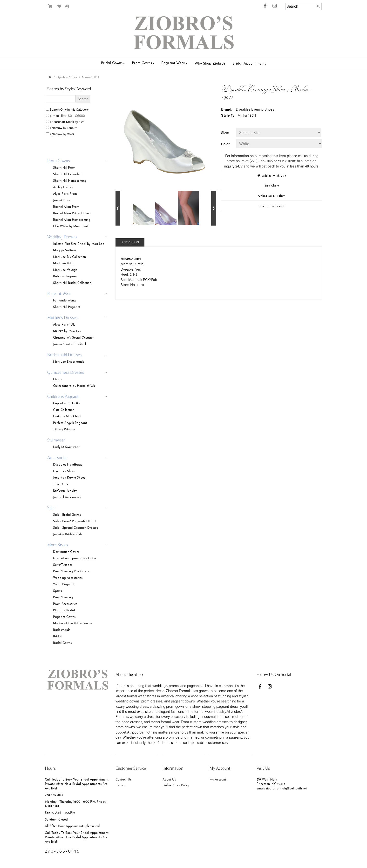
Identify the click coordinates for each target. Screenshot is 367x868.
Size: (225, 133)
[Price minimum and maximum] (78, 115)
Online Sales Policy (176, 785)
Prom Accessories (65, 603)
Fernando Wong (64, 300)
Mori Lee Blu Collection (69, 256)
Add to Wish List (272, 175)
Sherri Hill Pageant (67, 307)
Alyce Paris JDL (64, 324)
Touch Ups (60, 484)
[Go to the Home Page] (50, 77)
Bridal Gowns (62, 642)
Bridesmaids (62, 629)
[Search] (304, 6)
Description (130, 242)
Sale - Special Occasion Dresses (75, 527)
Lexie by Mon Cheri (67, 416)
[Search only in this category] (48, 109)
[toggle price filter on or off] (48, 115)
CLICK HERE (287, 161)
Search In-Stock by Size (68, 122)
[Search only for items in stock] (48, 121)
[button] (113, 63)
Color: (226, 144)
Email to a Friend (272, 206)
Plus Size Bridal (64, 610)
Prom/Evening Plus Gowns (71, 571)
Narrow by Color (63, 134)
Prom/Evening (63, 597)
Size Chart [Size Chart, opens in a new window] (272, 185)
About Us (169, 779)
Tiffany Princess (64, 429)
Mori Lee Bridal (64, 263)
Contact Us (123, 779)
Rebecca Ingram (65, 276)
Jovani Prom (62, 200)
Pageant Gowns (64, 616)
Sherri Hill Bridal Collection (72, 282)
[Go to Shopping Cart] (50, 6)
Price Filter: (59, 116)
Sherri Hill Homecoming (70, 180)
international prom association (75, 558)
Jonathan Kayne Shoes (69, 477)
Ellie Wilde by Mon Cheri (71, 226)
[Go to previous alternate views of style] (118, 208)
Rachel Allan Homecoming (72, 219)
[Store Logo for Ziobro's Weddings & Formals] (183, 34)
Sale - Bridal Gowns (67, 514)
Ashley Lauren (63, 187)
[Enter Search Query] (61, 99)
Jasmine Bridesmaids (68, 534)
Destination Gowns (66, 551)
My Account (218, 779)
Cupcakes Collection (67, 403)
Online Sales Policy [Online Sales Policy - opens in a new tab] (272, 195)
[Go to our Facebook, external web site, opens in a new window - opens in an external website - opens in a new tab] (265, 6)
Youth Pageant (64, 584)
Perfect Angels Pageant (70, 422)
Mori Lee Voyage (65, 269)
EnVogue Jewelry (65, 490)
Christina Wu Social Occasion (74, 337)
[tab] (78, 194)
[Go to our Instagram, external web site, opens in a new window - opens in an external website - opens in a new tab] (275, 6)
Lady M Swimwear (66, 447)
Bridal (57, 636)
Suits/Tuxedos (63, 564)
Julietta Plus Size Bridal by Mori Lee (79, 243)
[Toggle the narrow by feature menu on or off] (48, 127)
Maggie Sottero (64, 250)
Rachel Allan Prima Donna (72, 213)
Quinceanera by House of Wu (74, 385)
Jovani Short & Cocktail (69, 344)
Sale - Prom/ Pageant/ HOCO (75, 521)
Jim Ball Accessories (67, 497)
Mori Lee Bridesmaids (68, 361)
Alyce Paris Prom (65, 193)
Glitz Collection (64, 409)
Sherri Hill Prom (64, 167)
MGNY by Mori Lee (67, 331)
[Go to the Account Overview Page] (67, 7)
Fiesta (57, 379)
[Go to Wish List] (59, 6)
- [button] (106, 161)
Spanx (58, 590)
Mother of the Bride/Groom (73, 623)
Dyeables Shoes (64, 471)
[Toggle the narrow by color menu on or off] (48, 134)
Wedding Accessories (68, 577)
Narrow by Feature (65, 128)
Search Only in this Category (69, 109)
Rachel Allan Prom (66, 206)
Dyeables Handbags (68, 464)
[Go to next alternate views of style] (214, 208)
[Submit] (319, 6)
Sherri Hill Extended (67, 174)
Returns (121, 785)
